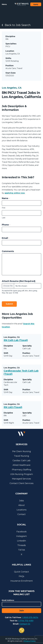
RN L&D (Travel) (13, 407)
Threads (22, 545)
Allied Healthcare (21, 465)
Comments (8, 251)
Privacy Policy (30, 641)
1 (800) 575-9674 (30, 618)
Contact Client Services (22, 483)
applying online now (15, 193)
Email (6, 238)
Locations (22, 510)
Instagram (22, 536)
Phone (6, 225)
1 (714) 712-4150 (26, 621)
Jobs (21, 501)
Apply (36, 4)
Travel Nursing (21, 456)
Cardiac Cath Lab (21, 461)
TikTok (22, 550)
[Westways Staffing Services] (22, 4)
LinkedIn (22, 541)
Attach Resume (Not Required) (19, 281)
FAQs (21, 576)
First (4, 208)
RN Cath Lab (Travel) (16, 340)
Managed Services (21, 479)
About (21, 505)
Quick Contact (21, 572)
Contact (21, 514)
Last (4, 218)
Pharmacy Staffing (22, 470)
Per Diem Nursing (22, 451)
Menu (4, 4)
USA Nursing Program (22, 474)
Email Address (8, 600)
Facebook (22, 532)
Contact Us (25, 624)
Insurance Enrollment (22, 581)
